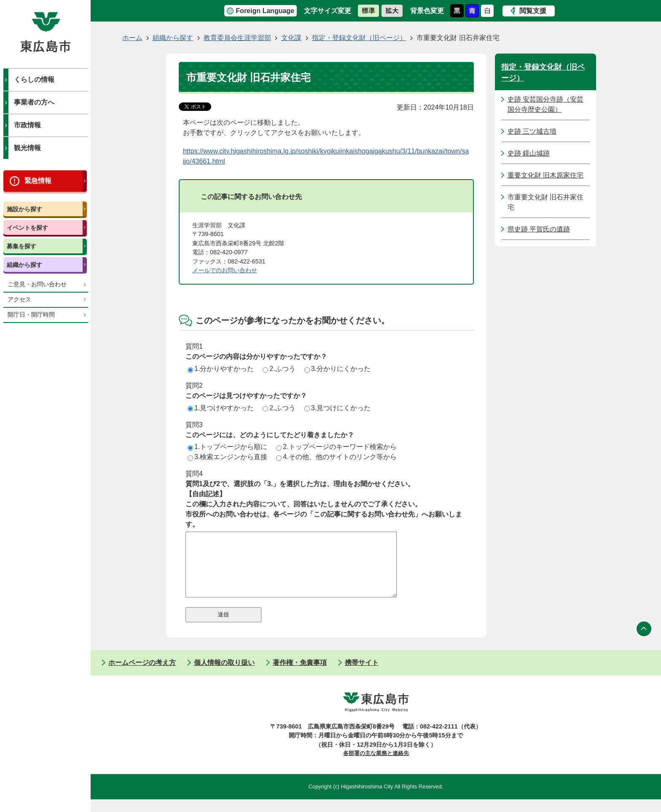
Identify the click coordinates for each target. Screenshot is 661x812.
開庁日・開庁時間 (31, 315)
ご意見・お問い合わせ (37, 284)
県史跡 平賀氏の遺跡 (539, 229)
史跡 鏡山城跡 (529, 153)
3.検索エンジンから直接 (227, 457)
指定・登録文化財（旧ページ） (359, 38)
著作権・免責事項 (300, 675)
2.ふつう (279, 369)
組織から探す (24, 265)
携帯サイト (362, 675)
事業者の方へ (34, 102)
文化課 (291, 38)
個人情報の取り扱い (224, 675)
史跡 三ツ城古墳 (532, 131)
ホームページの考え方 (142, 675)
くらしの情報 (34, 79)
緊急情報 (38, 181)
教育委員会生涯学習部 (237, 38)
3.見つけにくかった (337, 408)
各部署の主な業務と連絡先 (376, 766)
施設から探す (24, 209)
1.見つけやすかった (221, 408)
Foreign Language (265, 11)
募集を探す (21, 246)
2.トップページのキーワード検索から (336, 447)
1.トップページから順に (227, 447)
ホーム (132, 38)
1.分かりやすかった (221, 369)
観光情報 (27, 148)
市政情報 (27, 125)
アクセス (19, 300)
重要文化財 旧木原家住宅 (545, 175)
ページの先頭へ (644, 642)
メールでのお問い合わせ (225, 270)
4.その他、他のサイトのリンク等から (336, 457)
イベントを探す (27, 228)
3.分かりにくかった (337, 369)
